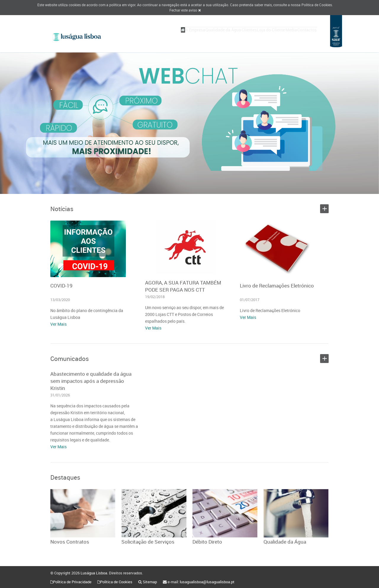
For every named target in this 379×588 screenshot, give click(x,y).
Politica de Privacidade (72, 582)
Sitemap (150, 582)
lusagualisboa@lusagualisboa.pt (207, 582)
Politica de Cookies (317, 5)
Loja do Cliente (257, 36)
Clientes (230, 36)
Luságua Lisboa (94, 573)
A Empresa (165, 36)
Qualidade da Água (199, 36)
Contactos (304, 36)
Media (283, 36)
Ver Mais (58, 324)
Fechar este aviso (185, 10)
